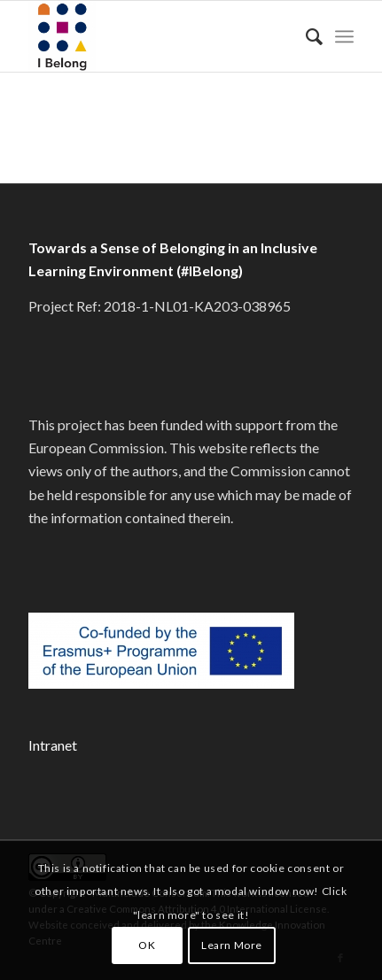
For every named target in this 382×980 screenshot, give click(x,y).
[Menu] (344, 36)
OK (147, 945)
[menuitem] (305, 36)
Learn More (232, 945)
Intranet (53, 745)
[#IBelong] (158, 36)
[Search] (305, 36)
